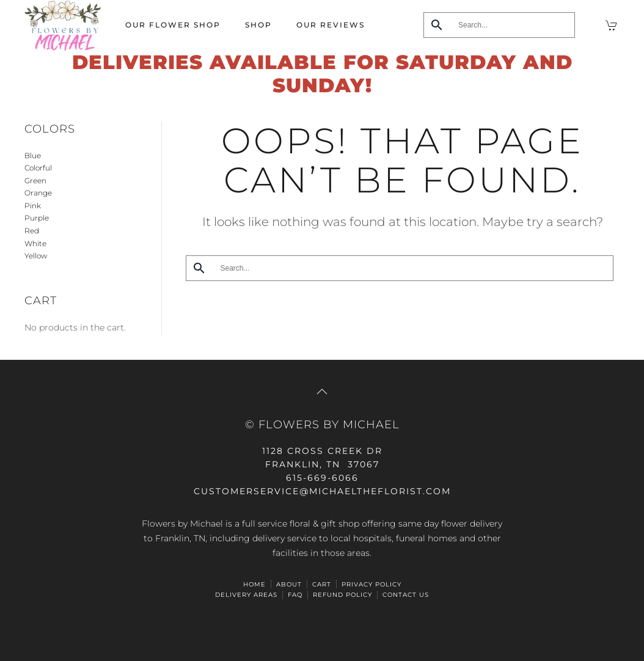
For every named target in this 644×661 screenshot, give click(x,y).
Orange (38, 193)
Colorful (38, 168)
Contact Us (406, 595)
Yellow (36, 256)
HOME (254, 584)
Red (32, 231)
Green (35, 181)
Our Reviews (331, 25)
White (35, 243)
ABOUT (289, 584)
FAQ (295, 595)
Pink (33, 206)
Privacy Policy (371, 584)
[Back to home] (63, 25)
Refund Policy (342, 595)
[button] (322, 392)
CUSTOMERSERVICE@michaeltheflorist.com (322, 491)
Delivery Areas (246, 595)
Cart (322, 584)
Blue (33, 155)
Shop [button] (258, 25)
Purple (37, 218)
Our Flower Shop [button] (173, 25)
